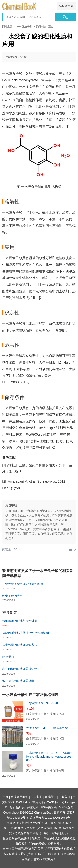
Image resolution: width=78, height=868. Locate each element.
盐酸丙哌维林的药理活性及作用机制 (26, 633)
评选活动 (33, 807)
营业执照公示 (60, 833)
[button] (65, 17)
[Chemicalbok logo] (39, 7)
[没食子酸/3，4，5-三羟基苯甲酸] (13, 737)
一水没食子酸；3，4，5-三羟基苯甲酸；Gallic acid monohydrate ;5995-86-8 (50, 757)
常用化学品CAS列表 (46, 802)
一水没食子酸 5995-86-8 (42, 703)
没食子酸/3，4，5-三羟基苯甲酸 (47, 728)
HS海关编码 (49, 807)
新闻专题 (41, 27)
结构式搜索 (66, 6)
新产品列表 (17, 807)
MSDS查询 (66, 807)
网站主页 (7, 27)
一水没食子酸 (25, 27)
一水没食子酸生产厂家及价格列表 (30, 695)
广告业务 (36, 797)
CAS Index (23, 802)
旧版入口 (64, 797)
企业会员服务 (19, 797)
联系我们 (50, 797)
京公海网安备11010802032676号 (48, 818)
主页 (5, 797)
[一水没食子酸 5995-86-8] (13, 712)
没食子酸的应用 (12, 596)
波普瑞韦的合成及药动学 (18, 681)
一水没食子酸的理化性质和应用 (23, 584)
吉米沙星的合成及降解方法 (20, 645)
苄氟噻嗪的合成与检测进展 (20, 621)
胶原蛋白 (8, 657)
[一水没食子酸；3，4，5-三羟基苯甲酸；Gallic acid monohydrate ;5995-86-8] (13, 762)
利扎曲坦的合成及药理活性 (20, 669)
